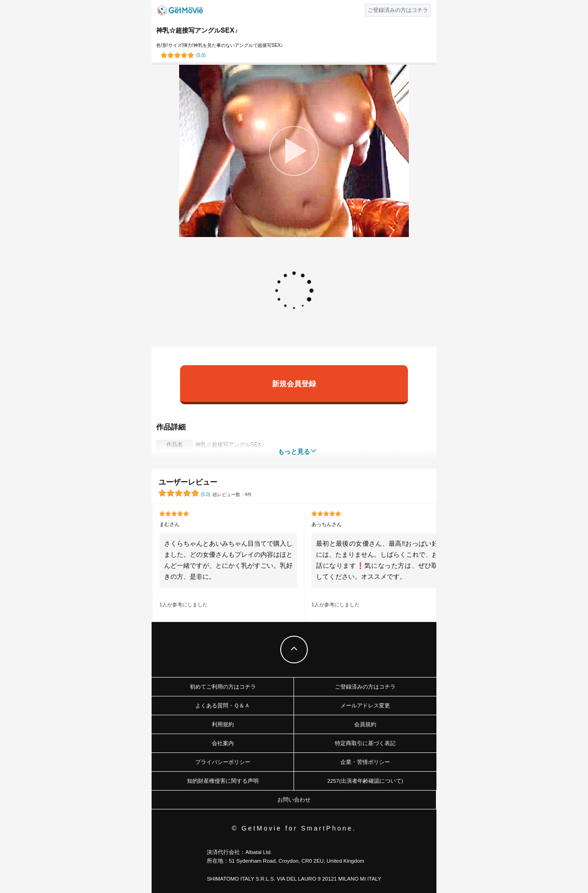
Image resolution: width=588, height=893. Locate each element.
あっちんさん (327, 524)
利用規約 (223, 724)
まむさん (170, 524)
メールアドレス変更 (365, 706)
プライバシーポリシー (223, 762)
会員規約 (365, 724)
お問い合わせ (294, 800)
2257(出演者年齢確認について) (365, 781)
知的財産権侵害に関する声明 (223, 781)
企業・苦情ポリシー (365, 762)
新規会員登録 (294, 383)
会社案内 (223, 743)
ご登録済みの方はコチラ (365, 687)
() (201, 55)
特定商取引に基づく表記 (365, 743)
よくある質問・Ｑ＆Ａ (223, 706)
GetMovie (180, 10)
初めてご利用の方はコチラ (223, 687)
